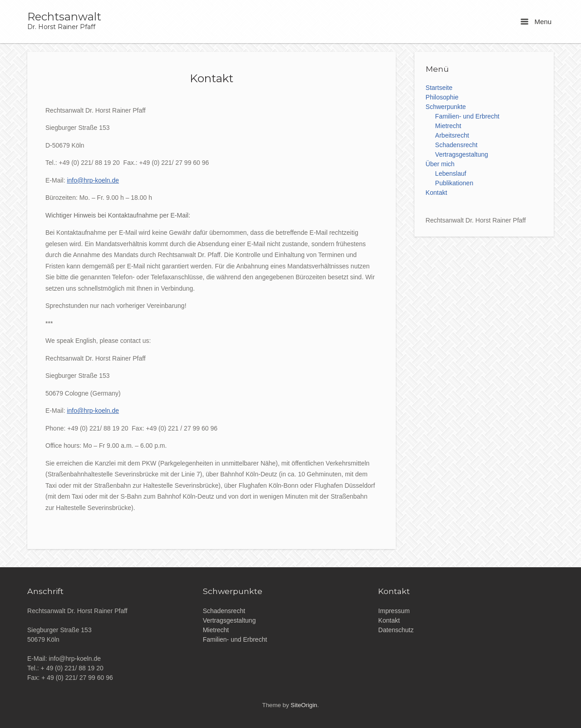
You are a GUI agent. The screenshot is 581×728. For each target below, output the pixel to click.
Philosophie (442, 97)
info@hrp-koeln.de (93, 180)
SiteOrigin (304, 705)
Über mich (440, 164)
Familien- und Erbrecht (468, 116)
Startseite (439, 88)
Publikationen (454, 183)
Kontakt (436, 193)
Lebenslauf (451, 173)
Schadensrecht (456, 145)
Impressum (394, 611)
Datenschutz (396, 630)
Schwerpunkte (446, 107)
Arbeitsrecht (452, 135)
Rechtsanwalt (64, 17)
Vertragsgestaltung (462, 154)
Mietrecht (448, 126)
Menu (536, 22)
